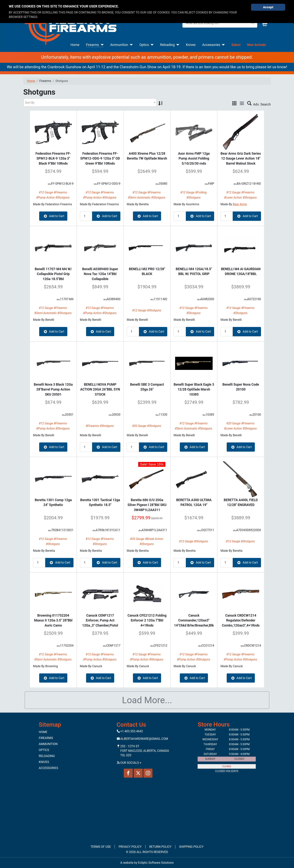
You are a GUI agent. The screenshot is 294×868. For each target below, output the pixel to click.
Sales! (236, 45)
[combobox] (90, 102)
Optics (144, 45)
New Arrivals (256, 45)
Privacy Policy (130, 847)
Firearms (93, 45)
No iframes (147, 809)
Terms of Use (101, 847)
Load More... (147, 700)
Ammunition (119, 45)
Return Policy (160, 847)
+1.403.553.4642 (132, 731)
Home (75, 45)
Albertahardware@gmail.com (144, 739)
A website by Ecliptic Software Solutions (147, 863)
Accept (268, 7)
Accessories (211, 45)
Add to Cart (53, 216)
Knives (191, 45)
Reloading (167, 45)
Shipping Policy (191, 847)
